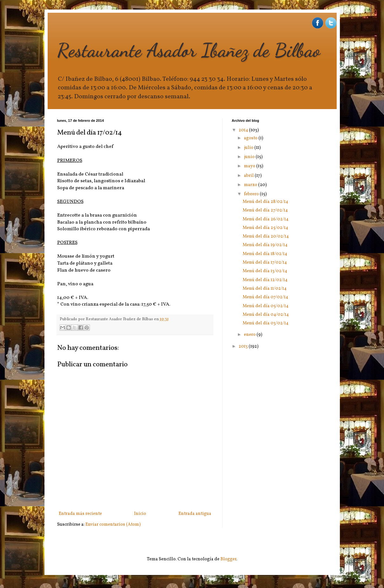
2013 (244, 346)
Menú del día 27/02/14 (265, 210)
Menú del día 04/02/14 (266, 315)
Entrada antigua (195, 514)
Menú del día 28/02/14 (265, 202)
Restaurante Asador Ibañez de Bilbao (189, 50)
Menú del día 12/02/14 (265, 280)
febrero (252, 194)
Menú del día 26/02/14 (266, 219)
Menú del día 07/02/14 (265, 297)
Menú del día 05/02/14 (266, 306)
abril (249, 176)
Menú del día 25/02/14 (265, 228)
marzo (251, 185)
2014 (244, 130)
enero (250, 335)
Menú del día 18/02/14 (265, 254)
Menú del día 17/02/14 (265, 263)
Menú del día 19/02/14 (265, 245)
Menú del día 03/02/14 (266, 323)
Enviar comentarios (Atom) (113, 525)
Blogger (228, 559)
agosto (251, 138)
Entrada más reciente (80, 514)
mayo (250, 166)
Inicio (140, 514)
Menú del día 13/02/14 (265, 271)
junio (250, 157)
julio (249, 148)
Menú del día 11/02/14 (265, 289)
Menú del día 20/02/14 (266, 236)
